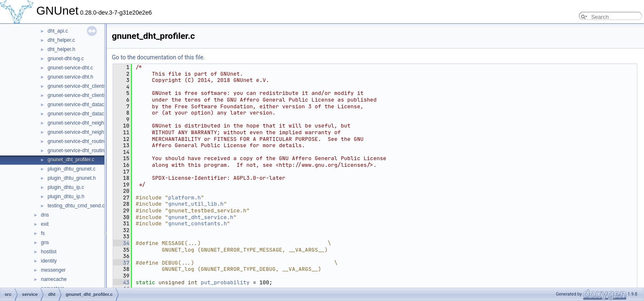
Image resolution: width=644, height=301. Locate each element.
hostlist (49, 252)
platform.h (184, 198)
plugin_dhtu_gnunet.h (72, 178)
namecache (54, 279)
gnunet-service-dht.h (70, 77)
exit (45, 224)
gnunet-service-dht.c (70, 68)
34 (121, 243)
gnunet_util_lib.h (196, 204)
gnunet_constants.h (197, 223)
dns (45, 215)
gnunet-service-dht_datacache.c (83, 105)
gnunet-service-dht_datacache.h (83, 114)
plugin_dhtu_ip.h (66, 196)
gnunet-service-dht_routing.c (79, 141)
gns (45, 242)
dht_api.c (58, 31)
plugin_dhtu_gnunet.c (72, 169)
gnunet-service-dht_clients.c (79, 86)
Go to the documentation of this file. (158, 57)
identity (49, 261)
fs (43, 233)
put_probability (225, 282)
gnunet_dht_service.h (201, 217)
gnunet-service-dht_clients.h (79, 95)
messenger (53, 270)
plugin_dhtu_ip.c (66, 187)
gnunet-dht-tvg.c (66, 59)
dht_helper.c (61, 40)
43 (121, 282)
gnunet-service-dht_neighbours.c (84, 123)
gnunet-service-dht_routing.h (80, 150)
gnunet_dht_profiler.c (71, 160)
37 (121, 263)
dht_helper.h (61, 49)
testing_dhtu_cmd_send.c (76, 206)
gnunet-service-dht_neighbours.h (84, 132)
